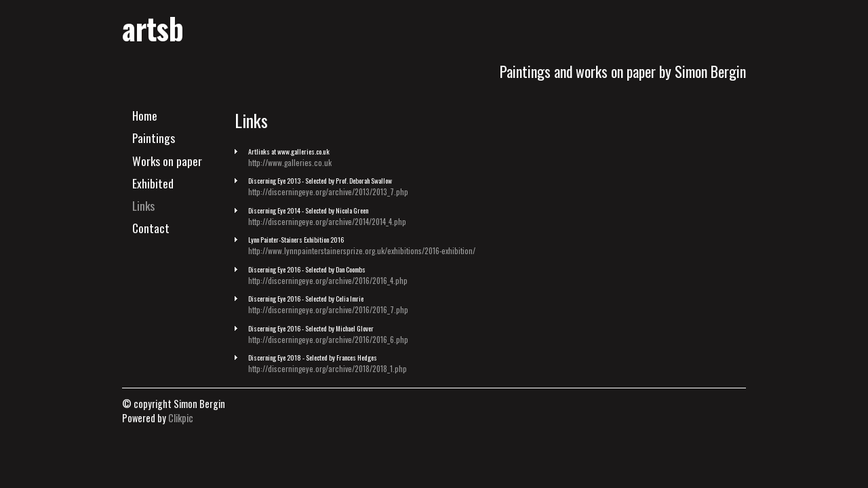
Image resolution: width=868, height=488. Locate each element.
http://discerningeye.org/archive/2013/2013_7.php (328, 191)
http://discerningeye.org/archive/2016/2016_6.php (328, 339)
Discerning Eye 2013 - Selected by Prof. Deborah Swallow (320, 181)
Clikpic (181, 418)
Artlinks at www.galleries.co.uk (289, 151)
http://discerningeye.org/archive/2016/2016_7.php (328, 309)
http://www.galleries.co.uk (290, 162)
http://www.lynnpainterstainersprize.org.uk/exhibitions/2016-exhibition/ (362, 250)
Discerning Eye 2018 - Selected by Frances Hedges (313, 358)
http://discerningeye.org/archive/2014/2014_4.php (327, 221)
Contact (151, 228)
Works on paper (167, 161)
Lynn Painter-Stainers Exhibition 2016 (296, 240)
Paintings (154, 138)
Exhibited (153, 183)
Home (145, 115)
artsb (153, 28)
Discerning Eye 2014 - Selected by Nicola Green (308, 210)
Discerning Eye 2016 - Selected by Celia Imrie (306, 299)
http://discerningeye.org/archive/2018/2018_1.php (328, 368)
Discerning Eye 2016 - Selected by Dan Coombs (307, 269)
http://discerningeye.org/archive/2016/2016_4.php (328, 280)
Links (143, 205)
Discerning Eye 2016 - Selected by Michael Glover (311, 328)
